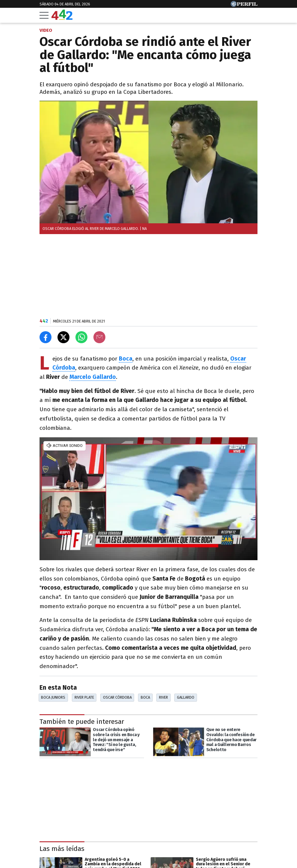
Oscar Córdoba (117, 697)
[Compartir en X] (63, 337)
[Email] (99, 337)
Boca (145, 697)
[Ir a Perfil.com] (244, 5)
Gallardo (186, 697)
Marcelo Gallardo (93, 377)
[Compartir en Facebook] (46, 337)
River (163, 697)
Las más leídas (62, 849)
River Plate (84, 697)
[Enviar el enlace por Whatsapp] (81, 337)
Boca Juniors (53, 697)
